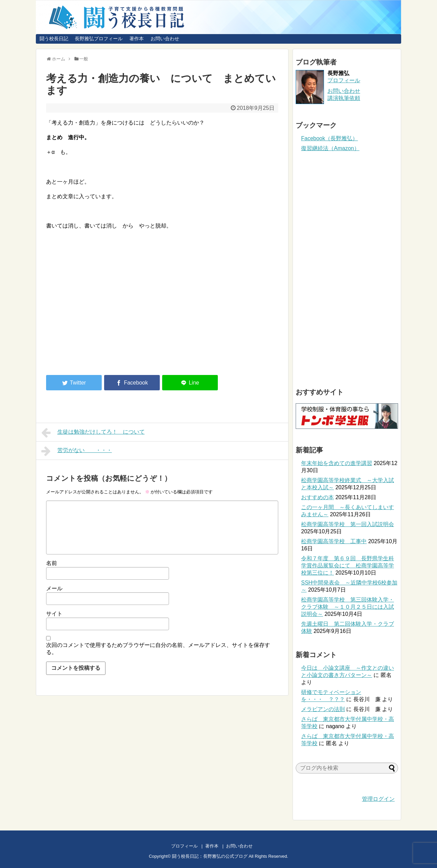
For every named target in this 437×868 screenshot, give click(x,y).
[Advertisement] (103, 313)
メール (54, 588)
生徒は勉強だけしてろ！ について (93, 433)
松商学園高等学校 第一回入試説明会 (348, 524)
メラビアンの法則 (323, 709)
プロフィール (344, 80)
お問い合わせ (165, 39)
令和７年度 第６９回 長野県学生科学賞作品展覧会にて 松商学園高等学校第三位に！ (348, 566)
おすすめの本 (318, 497)
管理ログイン (378, 799)
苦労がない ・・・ (77, 451)
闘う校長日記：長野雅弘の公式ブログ (210, 856)
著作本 (137, 39)
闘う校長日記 (54, 39)
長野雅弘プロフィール (99, 39)
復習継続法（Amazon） (330, 148)
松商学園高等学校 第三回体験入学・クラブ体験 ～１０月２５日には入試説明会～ (348, 607)
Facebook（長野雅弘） (329, 138)
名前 (52, 563)
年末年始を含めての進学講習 (337, 463)
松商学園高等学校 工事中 (334, 541)
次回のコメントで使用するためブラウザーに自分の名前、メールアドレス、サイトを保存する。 (158, 649)
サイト (54, 614)
